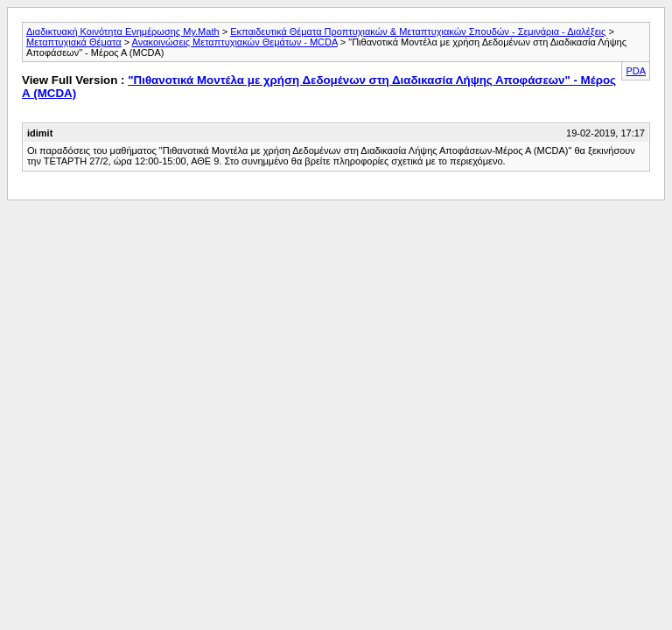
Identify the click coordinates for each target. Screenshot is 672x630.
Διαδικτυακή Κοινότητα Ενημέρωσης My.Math (123, 31)
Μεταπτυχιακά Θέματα (74, 42)
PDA (636, 71)
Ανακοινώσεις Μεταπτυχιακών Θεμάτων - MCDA (235, 42)
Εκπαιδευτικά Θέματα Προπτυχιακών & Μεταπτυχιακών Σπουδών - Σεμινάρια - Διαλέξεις (418, 31)
